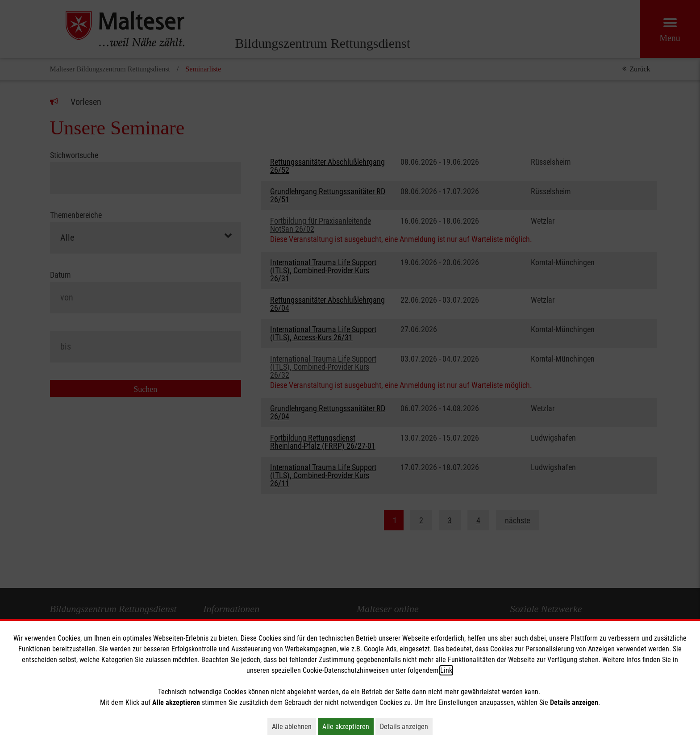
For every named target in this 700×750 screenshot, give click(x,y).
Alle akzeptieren (348, 726)
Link (446, 670)
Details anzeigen (406, 726)
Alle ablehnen (294, 726)
